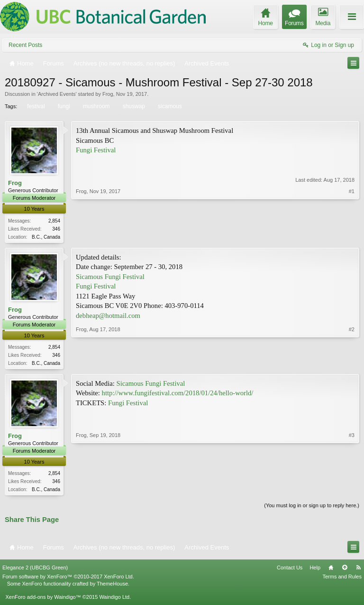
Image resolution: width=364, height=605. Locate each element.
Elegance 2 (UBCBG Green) (35, 570)
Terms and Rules (342, 579)
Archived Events (57, 94)
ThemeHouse (112, 586)
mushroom (96, 106)
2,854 (54, 221)
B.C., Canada (46, 237)
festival (35, 106)
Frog (108, 94)
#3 (352, 490)
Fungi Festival (96, 150)
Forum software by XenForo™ (68, 579)
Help (315, 570)
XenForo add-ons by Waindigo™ (43, 599)
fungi (63, 106)
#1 (352, 235)
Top (345, 570)
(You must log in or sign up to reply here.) (312, 508)
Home (331, 570)
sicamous (169, 106)
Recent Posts (25, 45)
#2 (352, 363)
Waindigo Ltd (114, 599)
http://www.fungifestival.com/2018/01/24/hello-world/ (178, 395)
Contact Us (290, 570)
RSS (358, 570)
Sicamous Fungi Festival (110, 278)
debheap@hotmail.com (108, 316)
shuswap (133, 106)
